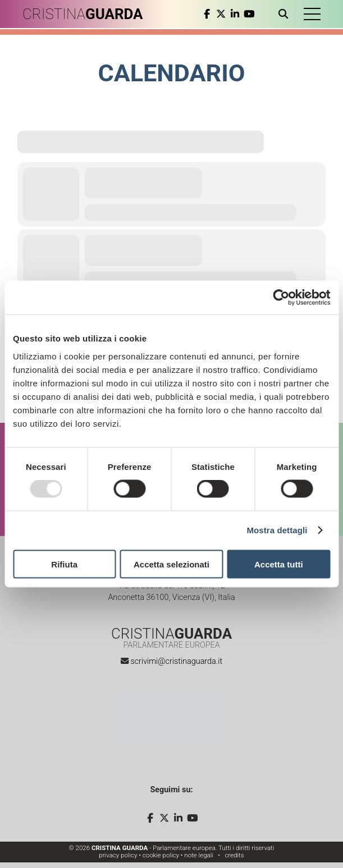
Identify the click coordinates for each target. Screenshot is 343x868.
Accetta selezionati (171, 564)
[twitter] (221, 14)
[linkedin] (235, 14)
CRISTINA (83, 14)
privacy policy (118, 855)
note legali (199, 855)
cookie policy (161, 855)
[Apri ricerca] (285, 14)
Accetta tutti (279, 564)
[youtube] (249, 14)
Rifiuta (64, 564)
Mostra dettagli (277, 530)
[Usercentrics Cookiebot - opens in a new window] (281, 298)
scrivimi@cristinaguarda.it (176, 661)
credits (234, 855)
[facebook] (207, 14)
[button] (312, 14)
